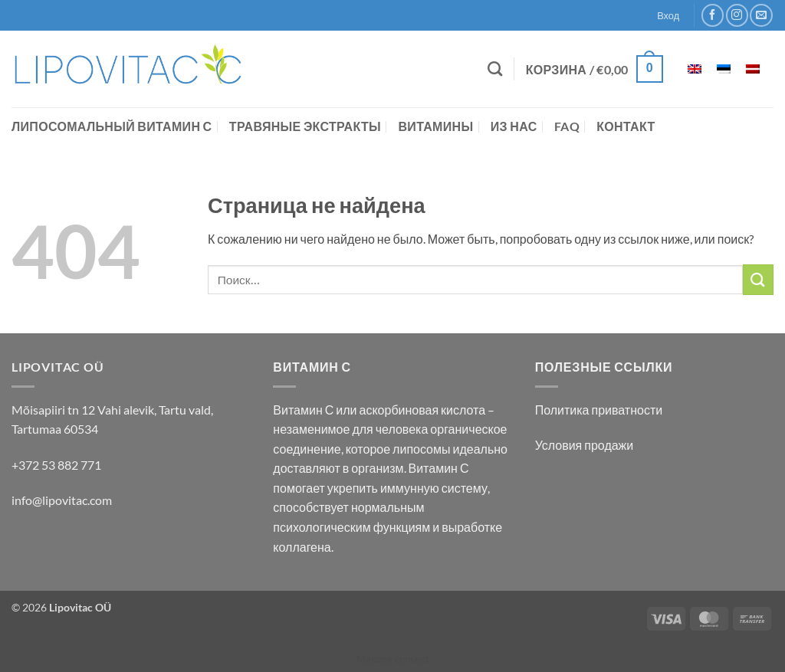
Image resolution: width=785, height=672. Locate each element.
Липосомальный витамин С (112, 126)
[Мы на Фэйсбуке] (713, 15)
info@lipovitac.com (62, 500)
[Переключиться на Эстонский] (724, 69)
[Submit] (758, 279)
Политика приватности (599, 410)
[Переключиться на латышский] (753, 69)
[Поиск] (495, 69)
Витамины (435, 126)
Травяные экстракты (305, 126)
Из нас (514, 126)
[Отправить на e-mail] (761, 15)
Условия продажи (585, 445)
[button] (594, 69)
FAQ (567, 126)
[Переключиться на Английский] (695, 69)
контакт (626, 126)
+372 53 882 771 (56, 465)
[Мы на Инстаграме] (737, 15)
